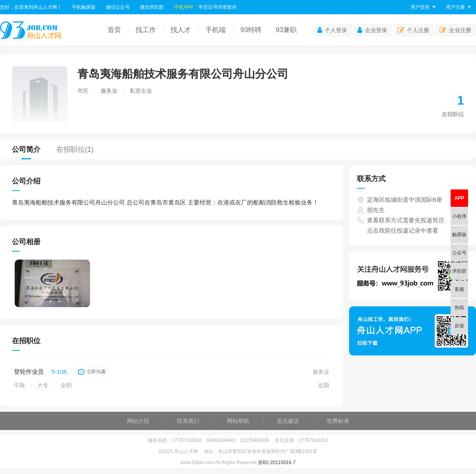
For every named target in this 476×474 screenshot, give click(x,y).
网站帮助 (238, 421)
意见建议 (288, 421)
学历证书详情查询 (217, 7)
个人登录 (332, 30)
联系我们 (188, 421)
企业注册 (455, 30)
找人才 (181, 30)
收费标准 (338, 421)
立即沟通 (92, 372)
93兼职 (286, 30)
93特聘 (251, 30)
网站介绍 (138, 421)
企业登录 (372, 30)
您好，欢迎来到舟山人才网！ (31, 7)
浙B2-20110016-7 (277, 463)
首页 (114, 30)
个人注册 (413, 30)
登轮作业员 (29, 372)
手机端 (216, 30)
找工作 (146, 30)
